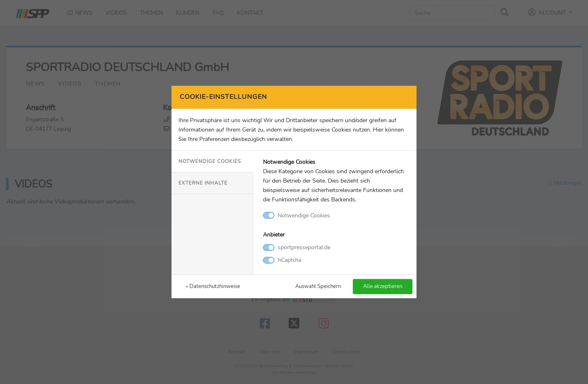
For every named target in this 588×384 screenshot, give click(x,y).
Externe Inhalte (203, 183)
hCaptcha (290, 260)
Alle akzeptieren (383, 286)
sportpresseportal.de (304, 247)
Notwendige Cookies (210, 161)
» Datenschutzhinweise (213, 286)
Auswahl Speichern (318, 286)
